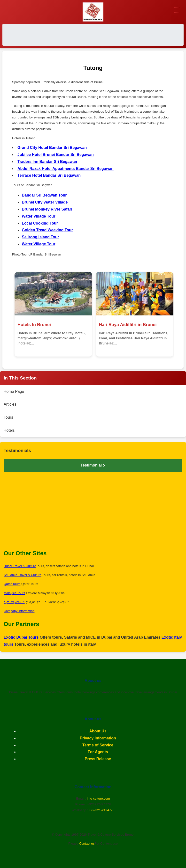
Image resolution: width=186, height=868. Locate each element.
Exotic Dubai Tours (21, 638)
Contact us (87, 844)
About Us (98, 731)
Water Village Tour (39, 216)
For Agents (98, 752)
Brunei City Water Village (45, 202)
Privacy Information (98, 738)
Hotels (9, 431)
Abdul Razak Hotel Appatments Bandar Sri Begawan (66, 169)
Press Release (98, 759)
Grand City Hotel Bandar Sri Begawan (52, 148)
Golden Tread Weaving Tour (47, 230)
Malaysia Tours (14, 593)
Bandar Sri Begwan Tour (44, 195)
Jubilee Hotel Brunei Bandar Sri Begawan (56, 155)
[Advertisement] (93, 35)
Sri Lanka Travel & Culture (23, 575)
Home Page (14, 391)
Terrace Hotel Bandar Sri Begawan (49, 176)
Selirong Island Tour (40, 237)
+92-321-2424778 (102, 810)
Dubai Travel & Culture (20, 566)
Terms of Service (98, 745)
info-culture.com (98, 799)
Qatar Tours (12, 584)
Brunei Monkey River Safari (47, 209)
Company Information (19, 611)
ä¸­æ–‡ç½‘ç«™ (14, 602)
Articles (10, 405)
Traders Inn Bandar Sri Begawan (47, 162)
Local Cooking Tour (40, 223)
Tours (8, 418)
